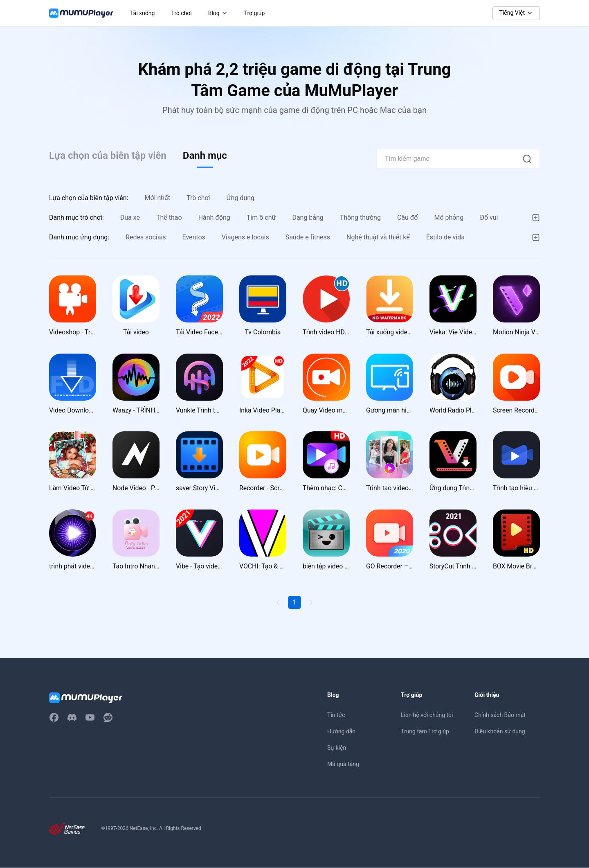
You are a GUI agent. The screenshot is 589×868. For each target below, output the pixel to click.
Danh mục (205, 156)
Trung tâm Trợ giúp (425, 732)
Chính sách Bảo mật (500, 715)
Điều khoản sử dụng (500, 732)
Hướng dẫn (341, 732)
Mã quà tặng (343, 764)
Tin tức (336, 715)
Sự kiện (337, 748)
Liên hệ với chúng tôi (427, 715)
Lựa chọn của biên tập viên (108, 156)
